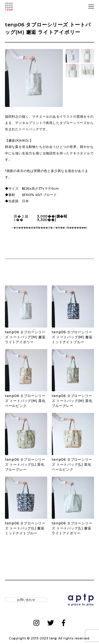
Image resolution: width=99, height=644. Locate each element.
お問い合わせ (26, 600)
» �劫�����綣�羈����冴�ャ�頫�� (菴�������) (49, 228)
